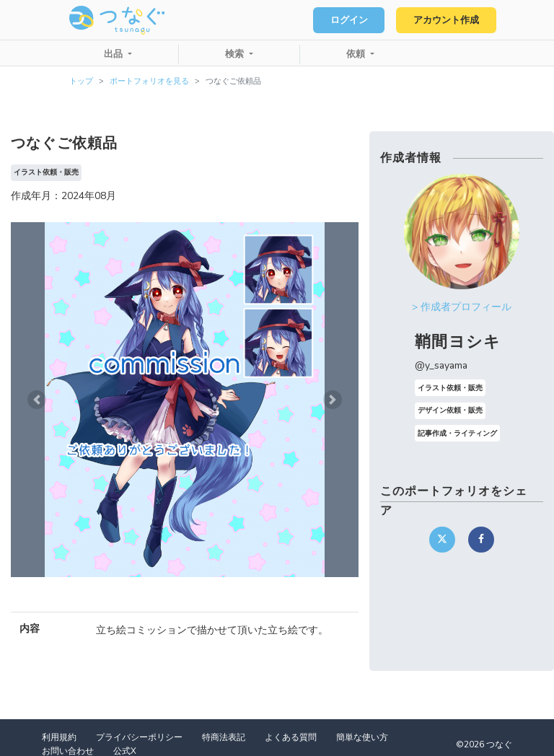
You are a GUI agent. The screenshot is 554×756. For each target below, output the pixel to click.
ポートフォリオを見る (149, 81)
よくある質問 (291, 737)
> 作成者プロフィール (462, 307)
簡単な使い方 (362, 737)
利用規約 (59, 737)
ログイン (349, 20)
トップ (81, 81)
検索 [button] (236, 54)
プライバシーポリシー (139, 737)
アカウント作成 (446, 20)
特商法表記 (224, 737)
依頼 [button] (357, 54)
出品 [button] (115, 54)
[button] (37, 400)
